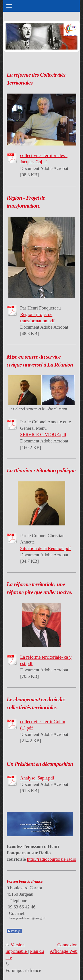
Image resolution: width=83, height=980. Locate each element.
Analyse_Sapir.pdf (37, 778)
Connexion (67, 945)
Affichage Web (64, 951)
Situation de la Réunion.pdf (45, 548)
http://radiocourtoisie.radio (52, 859)
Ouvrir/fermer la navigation (41, 6)
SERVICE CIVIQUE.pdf (43, 434)
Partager (14, 931)
